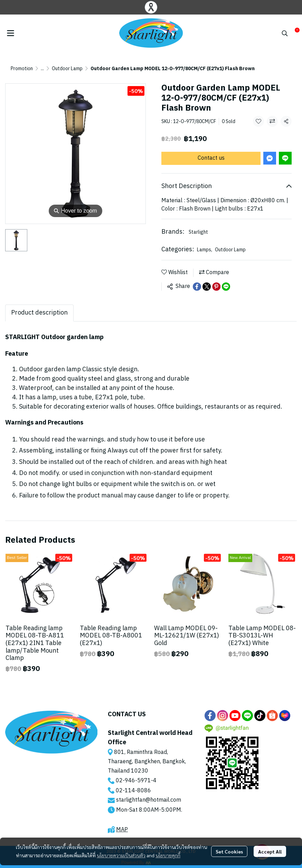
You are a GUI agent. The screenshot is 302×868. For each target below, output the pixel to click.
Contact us (211, 158)
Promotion (22, 69)
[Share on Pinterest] (216, 287)
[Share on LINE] (226, 287)
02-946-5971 (133, 781)
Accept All (270, 851)
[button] (285, 33)
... (42, 69)
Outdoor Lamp (67, 69)
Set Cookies (229, 851)
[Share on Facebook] (197, 287)
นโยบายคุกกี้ (168, 855)
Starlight (198, 232)
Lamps (205, 250)
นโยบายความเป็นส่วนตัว (121, 855)
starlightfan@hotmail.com (149, 800)
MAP (122, 830)
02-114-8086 (133, 791)
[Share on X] (207, 287)
